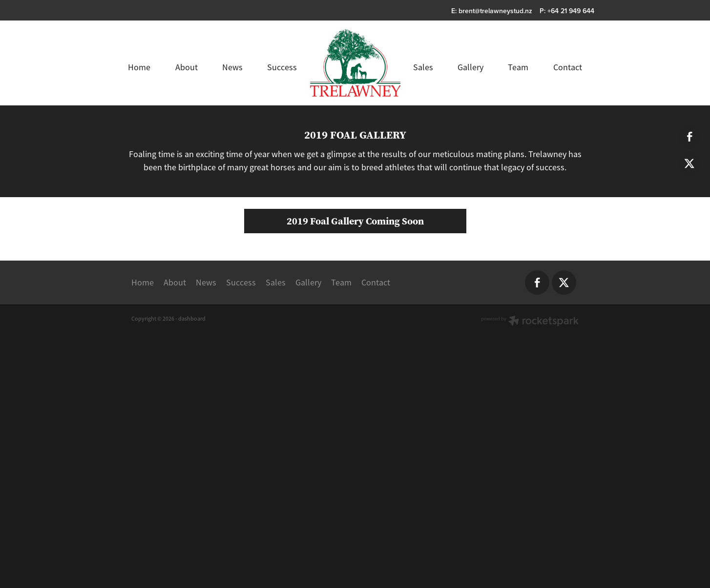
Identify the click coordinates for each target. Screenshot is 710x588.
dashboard (192, 533)
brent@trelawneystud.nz (495, 11)
